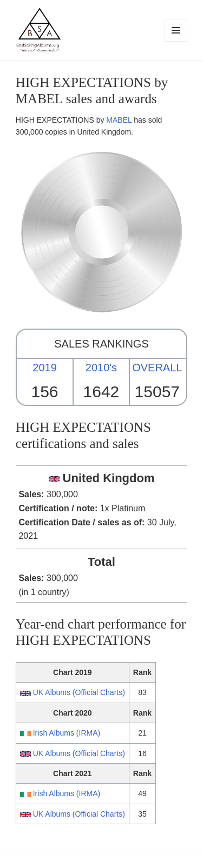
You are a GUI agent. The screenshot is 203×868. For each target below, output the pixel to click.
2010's (101, 368)
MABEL (119, 120)
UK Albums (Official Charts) (79, 692)
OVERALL (157, 368)
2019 (45, 368)
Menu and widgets (176, 41)
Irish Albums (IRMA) (67, 733)
